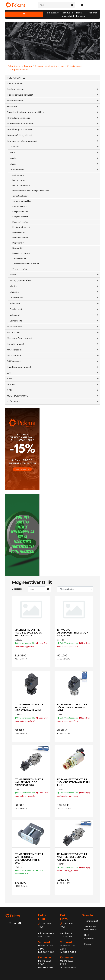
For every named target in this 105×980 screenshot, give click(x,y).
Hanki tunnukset (81, 14)
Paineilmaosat (75, 66)
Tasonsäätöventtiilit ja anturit (26, 264)
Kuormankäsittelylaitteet (19, 135)
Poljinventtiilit (18, 243)
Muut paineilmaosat (21, 227)
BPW (10, 378)
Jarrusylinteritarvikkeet (22, 201)
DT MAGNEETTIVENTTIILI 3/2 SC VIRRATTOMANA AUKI (72, 707)
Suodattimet (16, 309)
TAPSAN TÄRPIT (16, 83)
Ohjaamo (14, 292)
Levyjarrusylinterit (20, 217)
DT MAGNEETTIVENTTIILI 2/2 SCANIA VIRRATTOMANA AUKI (29, 707)
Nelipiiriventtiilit (19, 232)
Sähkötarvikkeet (15, 101)
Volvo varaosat (14, 327)
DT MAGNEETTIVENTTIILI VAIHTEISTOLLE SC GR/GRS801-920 (29, 782)
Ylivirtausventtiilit (20, 269)
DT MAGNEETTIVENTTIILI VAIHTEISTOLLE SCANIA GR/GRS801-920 (72, 857)
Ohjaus (13, 164)
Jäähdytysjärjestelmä (20, 280)
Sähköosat (15, 303)
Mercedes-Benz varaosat (20, 338)
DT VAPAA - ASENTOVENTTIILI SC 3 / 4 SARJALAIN (73, 633)
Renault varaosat (16, 344)
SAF (9, 373)
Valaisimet (12, 106)
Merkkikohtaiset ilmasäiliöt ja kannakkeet (31, 191)
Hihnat (13, 275)
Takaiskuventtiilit (20, 258)
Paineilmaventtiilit (20, 238)
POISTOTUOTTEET (17, 78)
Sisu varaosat (14, 332)
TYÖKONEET (14, 402)
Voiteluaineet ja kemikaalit (20, 124)
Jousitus (14, 158)
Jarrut (12, 152)
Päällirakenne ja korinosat (20, 95)
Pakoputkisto (16, 298)
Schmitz (11, 384)
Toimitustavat (52, 13)
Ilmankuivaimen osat (21, 185)
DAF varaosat (14, 361)
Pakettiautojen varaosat (19, 367)
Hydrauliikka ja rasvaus (18, 118)
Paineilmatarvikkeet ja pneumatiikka (25, 112)
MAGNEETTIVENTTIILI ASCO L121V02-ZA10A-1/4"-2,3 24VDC (29, 633)
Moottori (14, 286)
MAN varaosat (14, 350)
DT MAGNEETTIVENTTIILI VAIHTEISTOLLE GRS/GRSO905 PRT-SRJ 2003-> (29, 858)
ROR (9, 390)
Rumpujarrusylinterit (21, 253)
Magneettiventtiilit (20, 69)
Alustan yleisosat (16, 89)
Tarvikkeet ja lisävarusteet (20, 129)
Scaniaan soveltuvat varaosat (49, 66)
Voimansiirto (16, 321)
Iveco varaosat (14, 355)
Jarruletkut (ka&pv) (21, 196)
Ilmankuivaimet (19, 180)
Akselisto (14, 147)
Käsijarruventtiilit (20, 206)
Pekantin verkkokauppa (20, 66)
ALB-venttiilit (18, 175)
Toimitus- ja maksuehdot (68, 14)
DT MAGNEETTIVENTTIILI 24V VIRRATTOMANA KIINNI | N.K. (74, 782)
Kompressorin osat (21, 211)
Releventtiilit (18, 248)
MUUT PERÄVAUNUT (18, 396)
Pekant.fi (93, 13)
